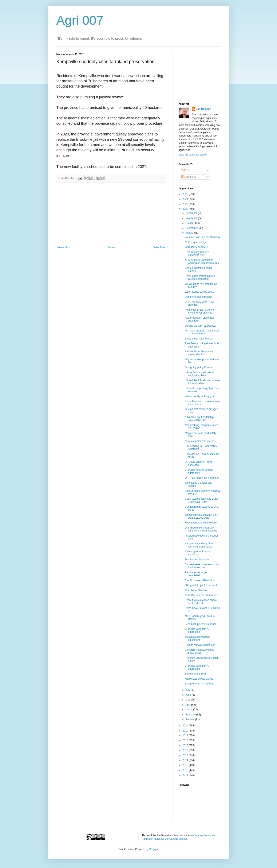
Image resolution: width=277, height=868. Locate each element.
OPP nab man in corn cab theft (202, 478)
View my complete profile (193, 155)
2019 (186, 736)
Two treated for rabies (197, 560)
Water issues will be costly (199, 292)
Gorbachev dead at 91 (197, 247)
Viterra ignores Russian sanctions (198, 553)
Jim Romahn (204, 109)
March (189, 710)
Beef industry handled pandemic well (197, 254)
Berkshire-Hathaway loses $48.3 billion (199, 651)
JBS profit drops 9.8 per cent (201, 585)
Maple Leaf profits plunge (199, 679)
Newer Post (64, 247)
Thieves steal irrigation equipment (197, 638)
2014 (186, 760)
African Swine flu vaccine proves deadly (199, 353)
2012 (186, 770)
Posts (186, 170)
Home (112, 247)
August (190, 233)
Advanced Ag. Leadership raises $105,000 (199, 419)
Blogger (154, 849)
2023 (186, 204)
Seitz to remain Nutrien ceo (200, 645)
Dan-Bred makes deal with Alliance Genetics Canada (201, 529)
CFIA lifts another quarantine (201, 595)
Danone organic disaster (198, 297)
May (188, 700)
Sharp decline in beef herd (199, 684)
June (188, 695)
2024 (186, 199)
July (188, 690)
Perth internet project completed (196, 574)
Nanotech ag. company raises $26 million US (201, 427)
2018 (186, 740)
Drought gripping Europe (199, 367)
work (150, 835)
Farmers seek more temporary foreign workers (202, 566)
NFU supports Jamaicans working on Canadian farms (202, 261)
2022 (186, 209)
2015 (186, 755)
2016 (186, 750)
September (192, 228)
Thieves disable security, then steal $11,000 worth (201, 516)
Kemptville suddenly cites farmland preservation (199, 545)
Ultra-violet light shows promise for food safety (202, 382)
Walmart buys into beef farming (202, 237)
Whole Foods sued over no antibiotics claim (200, 374)
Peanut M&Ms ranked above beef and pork (201, 602)
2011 (186, 775)
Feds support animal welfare (201, 523)
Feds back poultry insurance (201, 624)
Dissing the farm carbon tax (200, 326)
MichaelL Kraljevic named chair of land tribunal (202, 332)
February (191, 715)
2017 (186, 745)
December (192, 213)
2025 (186, 194)
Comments (189, 177)
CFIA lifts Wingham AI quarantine (197, 630)
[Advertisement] (111, 214)
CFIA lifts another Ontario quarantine (199, 471)
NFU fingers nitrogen (196, 242)
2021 (186, 726)
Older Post (159, 247)
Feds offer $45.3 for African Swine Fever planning (200, 311)
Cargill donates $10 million (200, 580)
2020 (186, 731)
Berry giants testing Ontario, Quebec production (200, 277)
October (190, 223)
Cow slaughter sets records (200, 441)
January (190, 719)
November (192, 218)
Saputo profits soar (195, 674)
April (188, 705)
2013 (186, 765)
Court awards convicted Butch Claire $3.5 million (201, 500)
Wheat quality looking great (200, 396)
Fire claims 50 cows (196, 590)
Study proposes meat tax (199, 339)
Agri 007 (80, 20)
